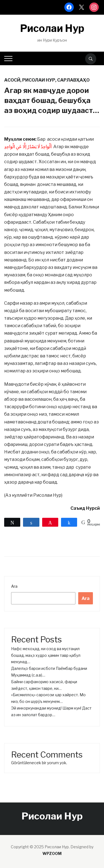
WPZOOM (52, 853)
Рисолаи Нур (52, 28)
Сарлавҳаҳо (73, 80)
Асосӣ (12, 80)
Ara (14, 586)
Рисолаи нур (39, 80)
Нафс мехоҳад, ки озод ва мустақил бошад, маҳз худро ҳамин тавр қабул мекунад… (46, 655)
